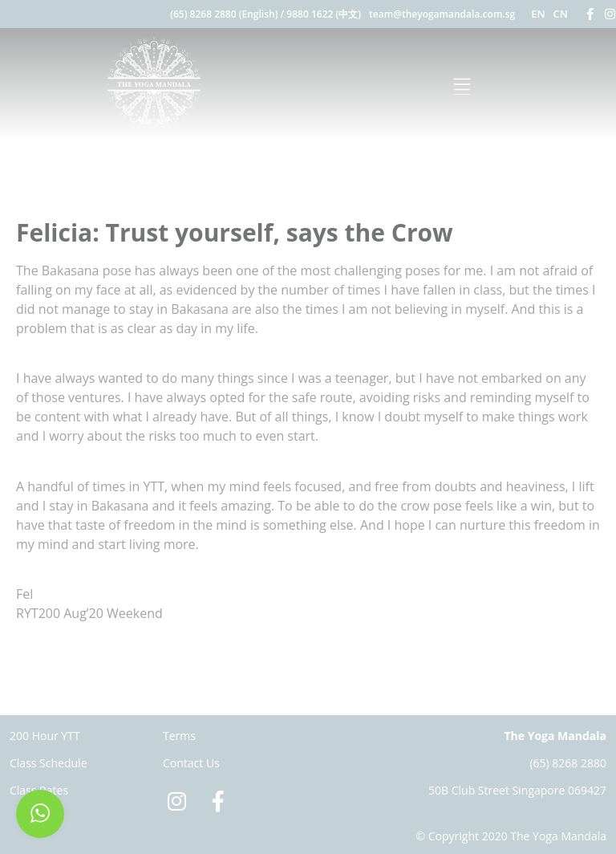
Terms (179, 736)
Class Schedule (49, 763)
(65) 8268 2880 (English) (224, 14)
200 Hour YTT (45, 736)
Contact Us (191, 763)
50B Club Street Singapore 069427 (517, 790)
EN (538, 14)
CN (561, 14)
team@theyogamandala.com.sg (442, 14)
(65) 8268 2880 (568, 763)
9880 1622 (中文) (324, 14)
